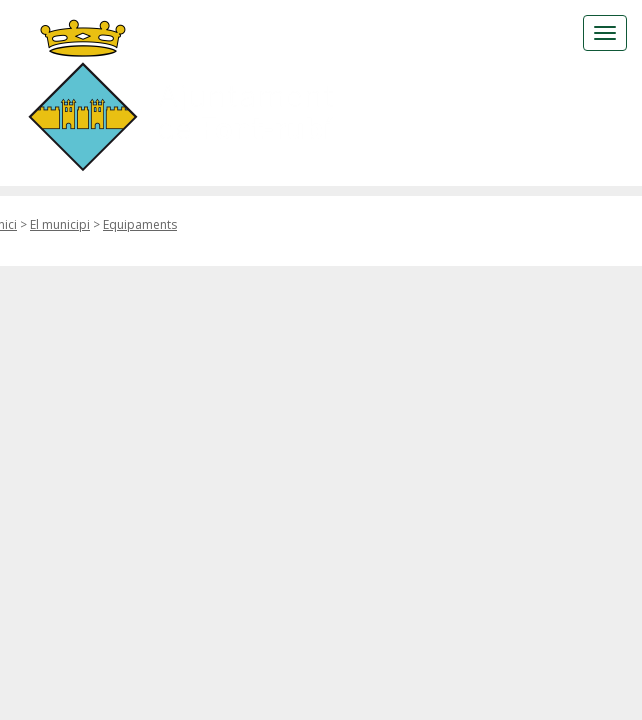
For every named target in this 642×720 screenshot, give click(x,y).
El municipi (60, 224)
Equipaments (140, 224)
